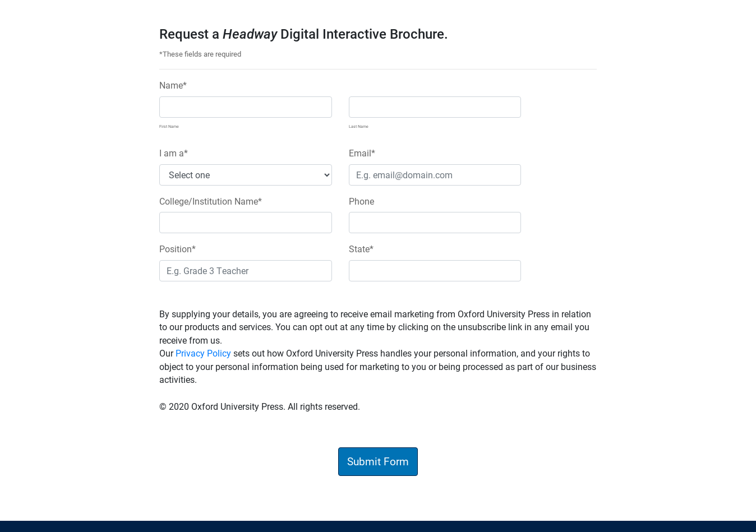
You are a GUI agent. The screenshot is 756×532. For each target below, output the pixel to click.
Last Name (359, 126)
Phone (361, 201)
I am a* (174, 153)
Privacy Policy (203, 353)
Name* (173, 85)
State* (361, 249)
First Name (169, 126)
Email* (362, 153)
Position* (178, 249)
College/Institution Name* (211, 201)
